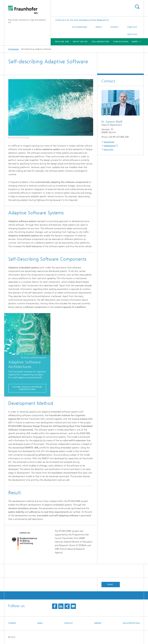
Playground (80, 27)
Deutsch (132, 34)
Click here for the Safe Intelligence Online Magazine (82, 20)
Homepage (14, 49)
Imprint (98, 623)
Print (111, 584)
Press (99, 27)
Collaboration (100, 42)
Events (115, 27)
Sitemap (12, 623)
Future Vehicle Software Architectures (27, 388)
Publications (121, 42)
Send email (109, 142)
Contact (132, 27)
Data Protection (131, 623)
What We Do (80, 42)
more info (109, 149)
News (40, 623)
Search (137, 7)
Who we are (62, 42)
